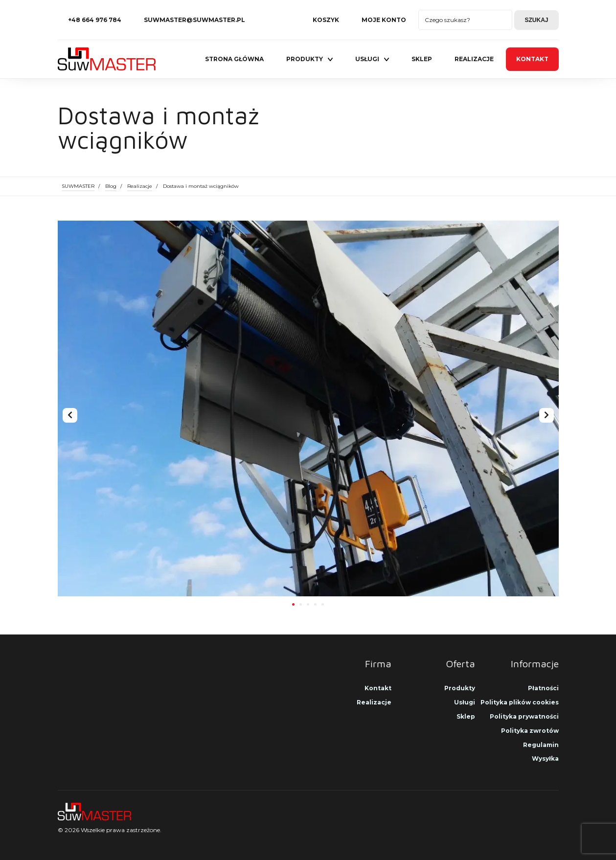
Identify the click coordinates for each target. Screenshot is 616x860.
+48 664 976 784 (95, 20)
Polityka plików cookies (520, 702)
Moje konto (384, 20)
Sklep (422, 59)
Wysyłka (545, 758)
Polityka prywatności (524, 716)
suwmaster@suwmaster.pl (194, 20)
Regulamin (541, 745)
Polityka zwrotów (530, 731)
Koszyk (326, 20)
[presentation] (70, 415)
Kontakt (532, 59)
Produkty (305, 59)
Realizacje (474, 59)
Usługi (367, 59)
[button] (293, 603)
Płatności (543, 688)
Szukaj (536, 20)
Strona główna (234, 59)
